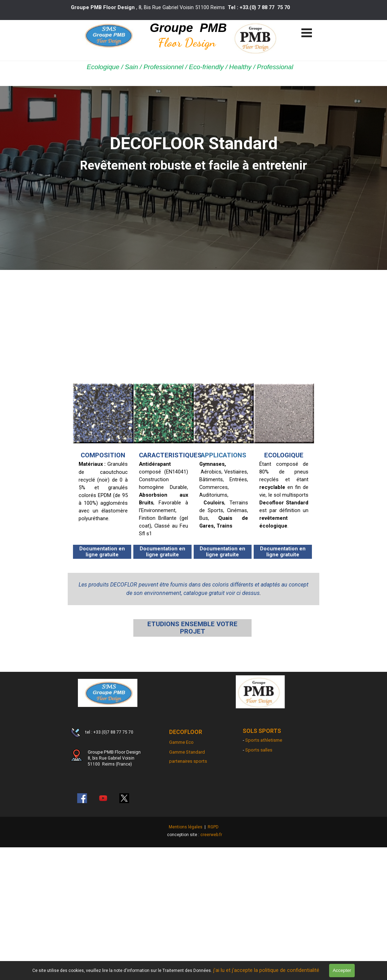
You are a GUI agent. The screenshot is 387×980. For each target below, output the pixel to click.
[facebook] (82, 798)
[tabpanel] (187, 7)
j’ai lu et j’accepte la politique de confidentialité (268, 970)
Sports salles (259, 750)
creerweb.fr (211, 835)
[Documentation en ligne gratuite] (102, 552)
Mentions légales (186, 827)
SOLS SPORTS (262, 731)
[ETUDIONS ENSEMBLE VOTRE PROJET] (193, 628)
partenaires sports (188, 761)
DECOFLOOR (186, 732)
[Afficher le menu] (307, 33)
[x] (124, 798)
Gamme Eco (181, 742)
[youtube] (103, 798)
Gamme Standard (187, 752)
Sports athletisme (264, 740)
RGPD (213, 827)
